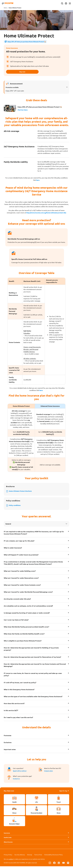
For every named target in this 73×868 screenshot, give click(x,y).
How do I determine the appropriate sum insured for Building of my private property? (31, 650)
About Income (8, 844)
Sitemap (30, 856)
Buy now (37, 72)
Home (5, 8)
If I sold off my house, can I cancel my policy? (20, 684)
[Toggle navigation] (68, 3)
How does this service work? (14, 705)
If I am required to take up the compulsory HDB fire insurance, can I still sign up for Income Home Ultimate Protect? (34, 534)
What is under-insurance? (13, 549)
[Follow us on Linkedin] (59, 864)
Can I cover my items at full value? (16, 621)
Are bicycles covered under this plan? (17, 601)
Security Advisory (20, 856)
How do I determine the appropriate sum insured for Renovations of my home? (32, 659)
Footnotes (8, 737)
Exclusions (8, 744)
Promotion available (12, 88)
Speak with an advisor (20, 772)
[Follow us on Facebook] (54, 864)
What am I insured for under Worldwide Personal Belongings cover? (28, 594)
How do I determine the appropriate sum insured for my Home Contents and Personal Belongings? (35, 667)
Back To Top (64, 792)
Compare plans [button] (49, 772)
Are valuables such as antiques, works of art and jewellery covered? (28, 607)
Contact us (16, 780)
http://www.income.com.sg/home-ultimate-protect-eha (46, 213)
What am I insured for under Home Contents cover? (22, 587)
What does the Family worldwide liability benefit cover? (24, 635)
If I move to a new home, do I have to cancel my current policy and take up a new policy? (33, 676)
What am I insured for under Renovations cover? (21, 580)
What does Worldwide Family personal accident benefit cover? (26, 628)
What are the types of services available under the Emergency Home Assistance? (33, 698)
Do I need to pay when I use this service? (18, 719)
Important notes (10, 751)
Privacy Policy (8, 856)
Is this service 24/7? (11, 712)
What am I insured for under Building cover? (20, 573)
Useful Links (8, 839)
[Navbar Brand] (10, 3)
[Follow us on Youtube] (63, 864)
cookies (11, 861)
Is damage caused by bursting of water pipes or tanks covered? (27, 614)
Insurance (7, 835)
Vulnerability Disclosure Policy (53, 856)
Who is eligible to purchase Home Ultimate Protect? (23, 642)
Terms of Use (38, 856)
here (38, 181)
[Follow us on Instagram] (50, 864)
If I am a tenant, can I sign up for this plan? (19, 542)
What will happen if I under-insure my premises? (21, 556)
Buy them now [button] (9, 792)
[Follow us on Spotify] (68, 864)
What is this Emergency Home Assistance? (19, 691)
